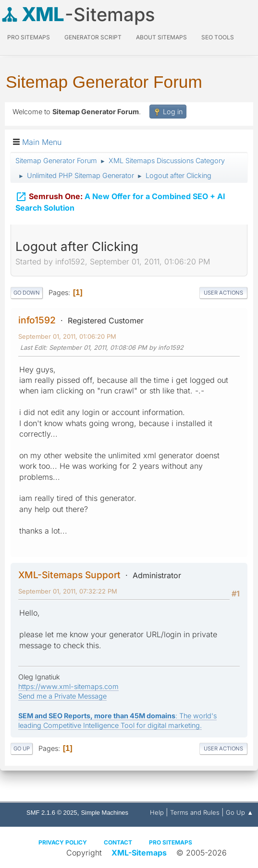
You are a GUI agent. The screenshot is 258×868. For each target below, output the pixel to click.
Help (157, 812)
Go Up (22, 749)
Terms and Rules (195, 812)
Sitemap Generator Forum (104, 82)
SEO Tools (218, 37)
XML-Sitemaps (139, 853)
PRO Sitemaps (29, 37)
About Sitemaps (161, 37)
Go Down (27, 293)
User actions (223, 293)
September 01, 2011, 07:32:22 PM (68, 591)
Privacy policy (63, 842)
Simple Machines (104, 813)
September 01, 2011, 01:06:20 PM (67, 336)
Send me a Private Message (62, 696)
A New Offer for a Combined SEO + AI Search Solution (120, 202)
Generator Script (93, 37)
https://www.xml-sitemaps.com (68, 686)
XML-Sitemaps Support (69, 575)
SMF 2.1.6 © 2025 (52, 813)
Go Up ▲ (240, 812)
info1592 (37, 320)
